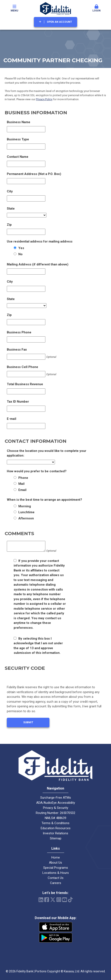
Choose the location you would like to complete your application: (47, 453)
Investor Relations (55, 833)
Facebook (47, 900)
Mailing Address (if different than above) (38, 264)
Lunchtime (26, 512)
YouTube (65, 900)
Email (22, 490)
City (10, 191)
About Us (55, 863)
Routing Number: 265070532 (55, 813)
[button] (97, 8)
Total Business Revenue (25, 384)
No (20, 254)
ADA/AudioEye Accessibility (56, 803)
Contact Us (56, 878)
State (11, 209)
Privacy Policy (44, 99)
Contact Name (18, 157)
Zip (9, 225)
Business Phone (19, 332)
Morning (25, 506)
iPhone (56, 927)
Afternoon (26, 518)
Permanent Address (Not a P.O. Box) (34, 174)
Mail (21, 484)
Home (56, 857)
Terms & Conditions (55, 823)
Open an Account (59, 22)
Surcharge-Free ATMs (56, 798)
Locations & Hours (56, 873)
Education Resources (56, 828)
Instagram (59, 900)
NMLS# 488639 (55, 818)
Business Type (18, 139)
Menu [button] (14, 8)
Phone (23, 478)
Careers (56, 883)
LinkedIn (41, 900)
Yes (21, 248)
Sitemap (56, 838)
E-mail (12, 419)
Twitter (53, 900)
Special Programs (56, 868)
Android (56, 938)
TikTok (70, 900)
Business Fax (17, 350)
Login (97, 8)
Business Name (19, 122)
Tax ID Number (18, 402)
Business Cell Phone (22, 367)
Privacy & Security (56, 808)
